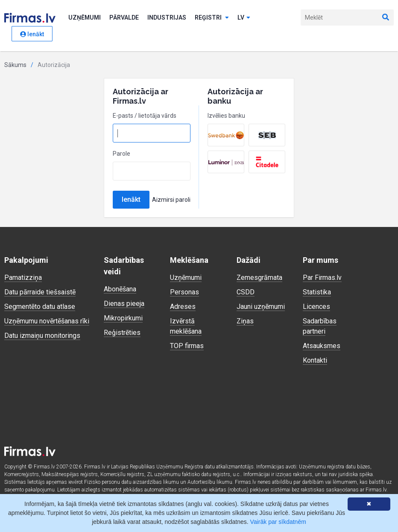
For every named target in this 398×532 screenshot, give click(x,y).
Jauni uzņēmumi (261, 307)
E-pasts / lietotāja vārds (145, 116)
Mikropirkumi (123, 318)
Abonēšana (120, 289)
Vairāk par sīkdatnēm (278, 522)
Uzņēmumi (85, 17)
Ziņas (245, 321)
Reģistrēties (122, 333)
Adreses (183, 307)
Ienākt (32, 34)
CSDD (246, 292)
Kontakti (315, 360)
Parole (121, 154)
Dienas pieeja (124, 304)
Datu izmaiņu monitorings (42, 336)
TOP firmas (187, 346)
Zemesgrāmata (259, 278)
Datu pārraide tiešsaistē (40, 292)
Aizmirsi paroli (171, 200)
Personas (184, 292)
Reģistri (212, 17)
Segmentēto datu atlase (40, 307)
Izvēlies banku (226, 116)
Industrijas (167, 17)
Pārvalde (124, 17)
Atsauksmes (322, 346)
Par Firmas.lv (322, 278)
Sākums (15, 65)
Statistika (317, 292)
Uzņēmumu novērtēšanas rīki (47, 321)
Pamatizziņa (23, 278)
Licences (316, 307)
